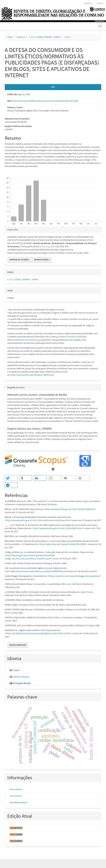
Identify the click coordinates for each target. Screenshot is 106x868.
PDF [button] (53, 87)
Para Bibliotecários (18, 802)
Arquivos (21, 37)
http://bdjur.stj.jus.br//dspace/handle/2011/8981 (63, 544)
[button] (11, 478)
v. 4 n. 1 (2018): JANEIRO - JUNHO (44, 37)
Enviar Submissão (18, 645)
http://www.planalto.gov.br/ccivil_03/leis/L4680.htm (70, 509)
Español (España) (21, 677)
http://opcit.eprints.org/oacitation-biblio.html (32, 375)
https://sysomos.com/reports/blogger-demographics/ (74, 576)
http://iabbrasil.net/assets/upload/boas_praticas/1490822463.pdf (36, 571)
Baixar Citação (42, 260)
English (16, 670)
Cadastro (88, 3)
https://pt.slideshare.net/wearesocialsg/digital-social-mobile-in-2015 (38, 633)
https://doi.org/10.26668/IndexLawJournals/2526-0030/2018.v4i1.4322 (45, 101)
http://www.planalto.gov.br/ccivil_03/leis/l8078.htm (58, 528)
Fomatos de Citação (19, 260)
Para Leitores (16, 789)
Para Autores (16, 796)
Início (10, 37)
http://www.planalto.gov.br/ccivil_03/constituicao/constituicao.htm (38, 520)
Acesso (100, 3)
